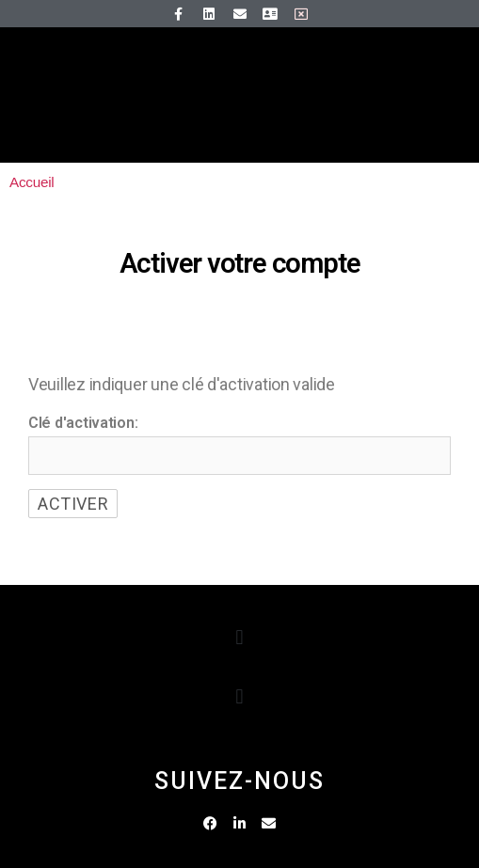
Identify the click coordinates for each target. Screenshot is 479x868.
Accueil (32, 182)
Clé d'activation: (83, 423)
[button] (239, 638)
